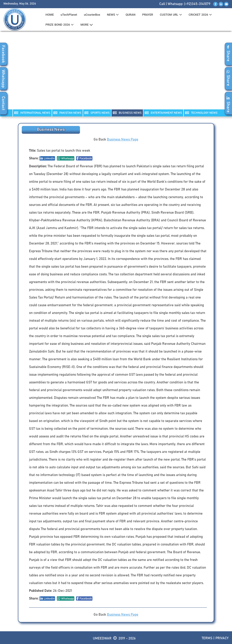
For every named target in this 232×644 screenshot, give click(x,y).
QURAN (130, 15)
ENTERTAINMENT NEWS (163, 113)
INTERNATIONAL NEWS (32, 113)
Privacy (222, 638)
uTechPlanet (69, 15)
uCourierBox (92, 15)
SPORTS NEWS (97, 113)
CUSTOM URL (171, 15)
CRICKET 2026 (200, 15)
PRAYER (148, 15)
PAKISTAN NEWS (67, 113)
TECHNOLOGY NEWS (201, 113)
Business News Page (123, 139)
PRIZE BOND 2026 (60, 25)
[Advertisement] (116, 73)
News (113, 15)
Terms (207, 638)
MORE (87, 25)
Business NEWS (127, 113)
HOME (50, 15)
